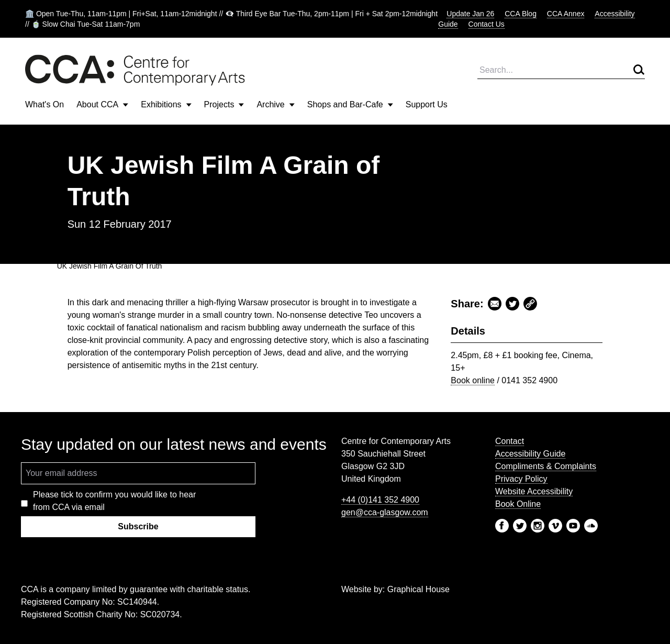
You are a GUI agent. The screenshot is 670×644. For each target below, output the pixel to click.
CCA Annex (566, 14)
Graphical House (418, 589)
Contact (510, 441)
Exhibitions (166, 104)
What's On (44, 104)
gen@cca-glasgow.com (385, 512)
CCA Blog (521, 14)
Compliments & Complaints (546, 466)
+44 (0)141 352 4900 (380, 500)
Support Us (427, 104)
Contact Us (487, 24)
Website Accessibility (534, 491)
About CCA (102, 104)
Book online (473, 380)
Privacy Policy (521, 479)
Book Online (518, 504)
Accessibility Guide (530, 454)
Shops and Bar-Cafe (350, 104)
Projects (224, 104)
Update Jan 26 (470, 14)
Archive (275, 104)
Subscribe (138, 526)
